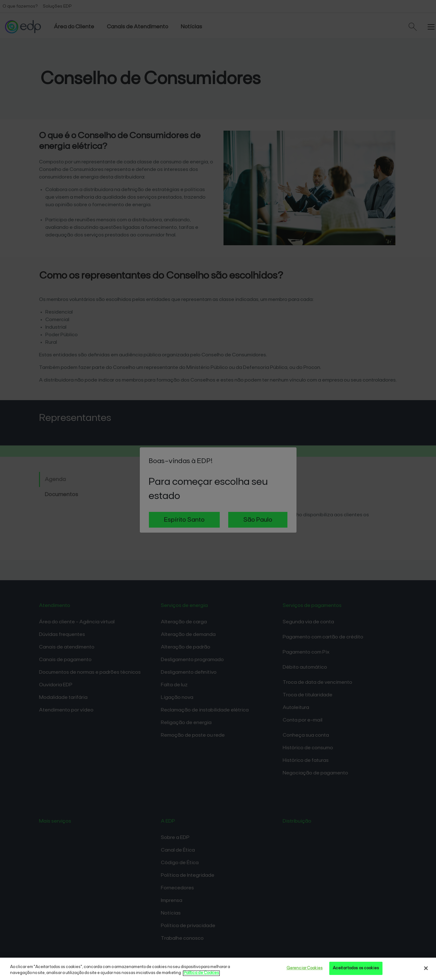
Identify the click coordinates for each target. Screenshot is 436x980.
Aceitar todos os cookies (356, 968)
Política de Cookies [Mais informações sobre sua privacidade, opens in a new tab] (201, 973)
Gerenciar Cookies (305, 968)
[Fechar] (426, 968)
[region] (218, 969)
